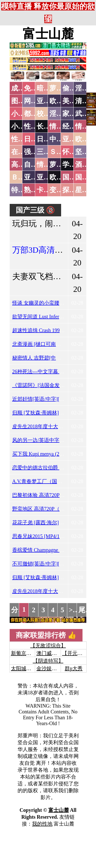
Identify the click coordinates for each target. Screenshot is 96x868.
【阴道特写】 (48, 661)
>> (73, 610)
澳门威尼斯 (49, 653)
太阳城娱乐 (24, 668)
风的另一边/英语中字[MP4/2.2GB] (50, 440)
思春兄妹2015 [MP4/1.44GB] (44, 536)
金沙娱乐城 (49, 668)
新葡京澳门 (24, 653)
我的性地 (42, 824)
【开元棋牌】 (77, 653)
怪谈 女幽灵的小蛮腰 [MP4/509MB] (52, 303)
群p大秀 (74, 668)
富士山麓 (48, 34)
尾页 (85, 610)
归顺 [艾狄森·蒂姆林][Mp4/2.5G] (48, 413)
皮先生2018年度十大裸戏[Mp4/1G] (51, 426)
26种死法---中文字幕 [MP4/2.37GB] (51, 371)
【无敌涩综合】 (48, 646)
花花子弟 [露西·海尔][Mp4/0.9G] (48, 522)
